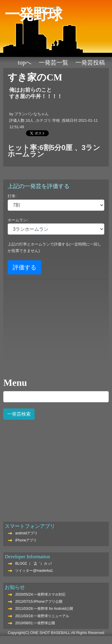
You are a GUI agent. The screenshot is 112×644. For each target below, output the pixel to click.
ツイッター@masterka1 (34, 571)
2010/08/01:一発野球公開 (35, 623)
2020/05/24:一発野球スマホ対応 (40, 594)
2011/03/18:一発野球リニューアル (42, 616)
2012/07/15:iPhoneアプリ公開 (39, 602)
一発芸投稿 (90, 62)
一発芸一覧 (53, 62)
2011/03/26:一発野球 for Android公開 (44, 609)
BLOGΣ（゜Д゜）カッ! (33, 564)
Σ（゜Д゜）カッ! (48, 8)
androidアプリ (26, 533)
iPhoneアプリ (26, 540)
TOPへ (25, 62)
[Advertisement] (55, 467)
